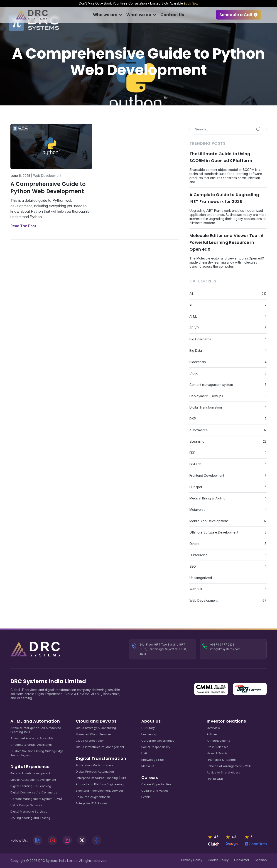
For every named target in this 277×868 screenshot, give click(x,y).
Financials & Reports (221, 760)
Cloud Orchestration (90, 741)
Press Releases (218, 747)
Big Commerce (200, 339)
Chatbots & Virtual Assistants (31, 745)
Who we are (105, 15)
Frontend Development (207, 475)
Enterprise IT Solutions (92, 803)
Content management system (211, 385)
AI (191, 305)
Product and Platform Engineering (100, 784)
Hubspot (196, 487)
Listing (146, 753)
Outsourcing (199, 555)
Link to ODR (215, 779)
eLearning (197, 441)
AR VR (194, 328)
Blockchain (198, 362)
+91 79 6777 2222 (222, 645)
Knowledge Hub (153, 760)
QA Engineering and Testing (30, 818)
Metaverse (197, 510)
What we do (139, 15)
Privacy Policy (192, 860)
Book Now (191, 3)
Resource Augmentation (93, 797)
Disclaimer (242, 860)
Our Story (148, 728)
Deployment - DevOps (206, 396)
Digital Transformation (206, 407)
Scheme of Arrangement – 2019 (229, 766)
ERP (192, 453)
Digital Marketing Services (29, 811)
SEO (193, 566)
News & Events (217, 753)
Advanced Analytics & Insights (32, 738)
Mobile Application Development (33, 780)
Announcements (218, 741)
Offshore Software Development (214, 532)
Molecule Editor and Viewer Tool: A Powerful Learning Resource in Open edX (227, 242)
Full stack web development (30, 773)
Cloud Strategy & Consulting (96, 728)
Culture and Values (155, 791)
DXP (193, 419)
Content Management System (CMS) (36, 799)
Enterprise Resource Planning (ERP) (101, 778)
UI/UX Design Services (26, 805)
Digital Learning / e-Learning (31, 786)
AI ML (193, 316)
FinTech (195, 464)
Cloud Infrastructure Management (100, 747)
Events (146, 797)
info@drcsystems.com (225, 649)
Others (194, 544)
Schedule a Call (236, 15)
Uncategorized (201, 578)
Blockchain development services (100, 791)
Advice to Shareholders (223, 772)
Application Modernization (94, 765)
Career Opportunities (156, 784)
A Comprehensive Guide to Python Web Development (48, 188)
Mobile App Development (209, 521)
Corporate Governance (158, 741)
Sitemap (261, 860)
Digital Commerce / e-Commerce (34, 792)
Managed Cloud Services (94, 734)
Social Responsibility (156, 747)
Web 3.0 (196, 589)
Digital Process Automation (95, 771)
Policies (212, 734)
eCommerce (199, 430)
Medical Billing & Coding (207, 498)
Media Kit (148, 766)
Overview (213, 728)
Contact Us (172, 15)
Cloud (194, 373)
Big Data (196, 350)
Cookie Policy (218, 860)
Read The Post (23, 226)
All (191, 294)
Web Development (47, 176)
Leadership (149, 734)
